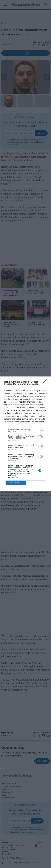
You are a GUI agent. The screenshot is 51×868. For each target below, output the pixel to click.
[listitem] (26, 430)
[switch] (41, 437)
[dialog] (26, 434)
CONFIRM (16, 483)
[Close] (46, 382)
